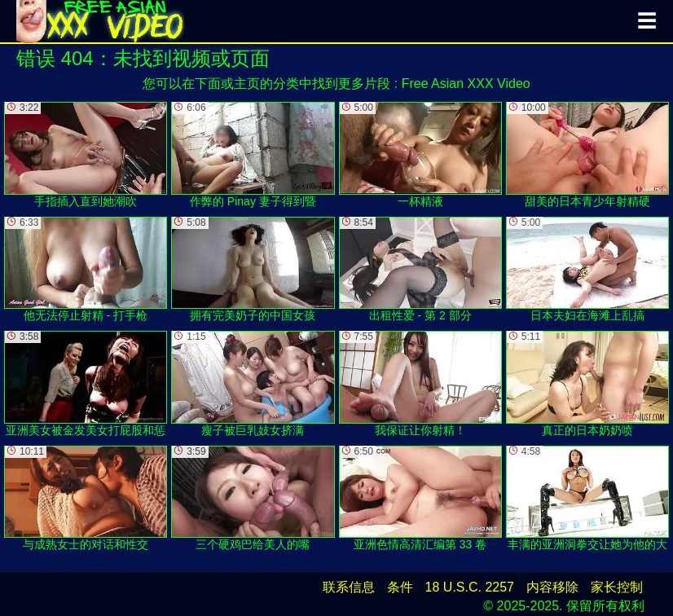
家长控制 (617, 587)
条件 (400, 587)
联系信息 (349, 587)
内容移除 (552, 587)
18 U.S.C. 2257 (470, 587)
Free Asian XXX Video (466, 84)
